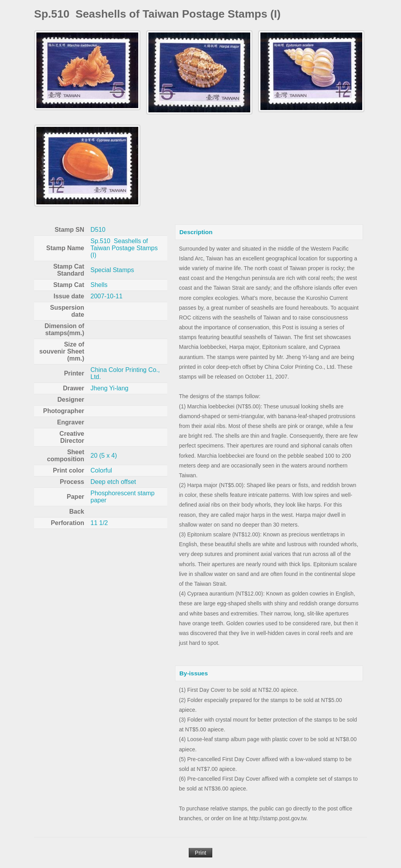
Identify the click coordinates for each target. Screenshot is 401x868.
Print (201, 853)
